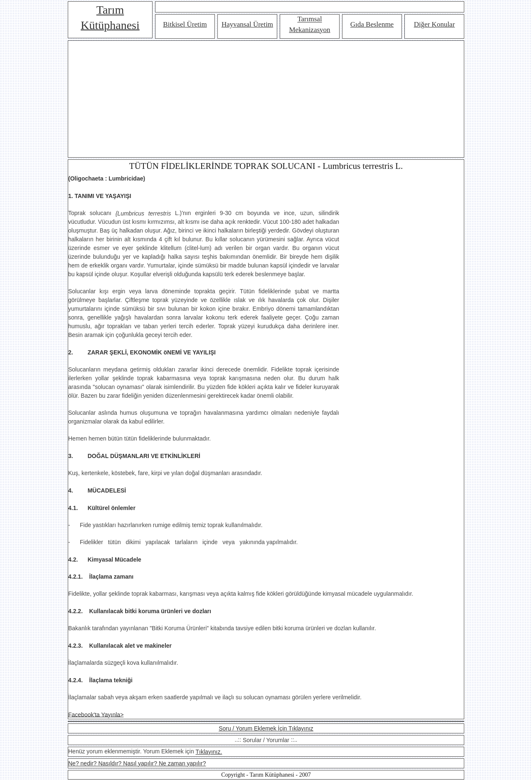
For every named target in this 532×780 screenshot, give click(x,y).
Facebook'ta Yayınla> (96, 714)
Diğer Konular (435, 24)
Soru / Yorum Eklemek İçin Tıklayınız (266, 728)
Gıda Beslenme (372, 24)
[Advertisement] (266, 99)
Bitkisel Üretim (185, 24)
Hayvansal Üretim (247, 24)
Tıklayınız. (209, 752)
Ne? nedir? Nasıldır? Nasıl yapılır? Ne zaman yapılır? (137, 763)
